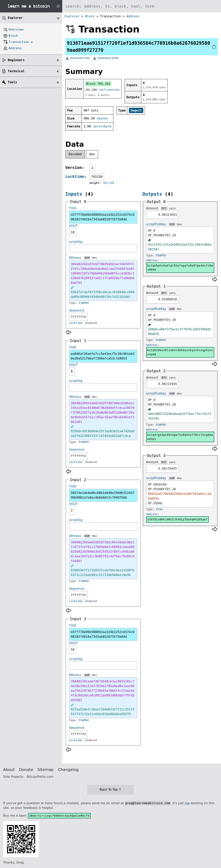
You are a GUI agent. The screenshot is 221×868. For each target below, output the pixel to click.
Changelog (68, 770)
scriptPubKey (156, 224)
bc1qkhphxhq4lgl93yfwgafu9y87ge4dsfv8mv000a (180, 268)
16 (73, 649)
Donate (26, 770)
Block (90, 16)
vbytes (102, 118)
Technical (16, 71)
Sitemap (46, 770)
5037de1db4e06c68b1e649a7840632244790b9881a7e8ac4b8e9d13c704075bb (103, 495)
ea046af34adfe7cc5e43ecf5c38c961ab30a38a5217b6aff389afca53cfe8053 (103, 356)
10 (73, 232)
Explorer (72, 16)
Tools (12, 82)
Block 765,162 (98, 84)
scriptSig (76, 242)
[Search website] (142, 6)
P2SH (159, 509)
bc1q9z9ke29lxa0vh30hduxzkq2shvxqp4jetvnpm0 (180, 352)
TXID (73, 208)
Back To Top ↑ (110, 790)
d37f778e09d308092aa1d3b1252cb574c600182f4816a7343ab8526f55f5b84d (103, 217)
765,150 (108, 183)
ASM (87, 258)
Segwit (136, 110)
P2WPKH (84, 303)
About (9, 770)
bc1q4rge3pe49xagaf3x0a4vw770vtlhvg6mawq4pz (180, 437)
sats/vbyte (102, 126)
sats (172, 208)
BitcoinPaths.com (40, 777)
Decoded (75, 154)
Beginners (16, 60)
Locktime (75, 176)
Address (133, 16)
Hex (92, 154)
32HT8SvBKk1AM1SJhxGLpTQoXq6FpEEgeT (177, 519)
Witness (75, 258)
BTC (164, 208)
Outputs (152, 194)
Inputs (74, 194)
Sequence (77, 310)
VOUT (73, 226)
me (187, 803)
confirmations (109, 90)
